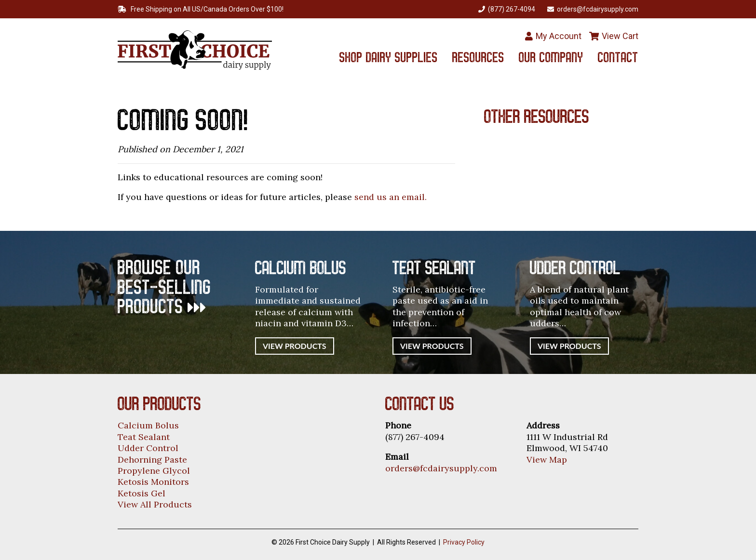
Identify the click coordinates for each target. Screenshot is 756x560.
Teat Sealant (144, 437)
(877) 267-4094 (507, 9)
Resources (478, 59)
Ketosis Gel (142, 493)
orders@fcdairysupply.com (441, 468)
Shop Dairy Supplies (389, 59)
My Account (553, 36)
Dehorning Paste (152, 460)
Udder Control (148, 448)
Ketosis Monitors (153, 482)
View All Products (155, 504)
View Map (547, 460)
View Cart (614, 36)
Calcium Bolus (148, 425)
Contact (618, 59)
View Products (295, 346)
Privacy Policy (464, 542)
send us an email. (391, 197)
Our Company (551, 59)
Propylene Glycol (154, 471)
